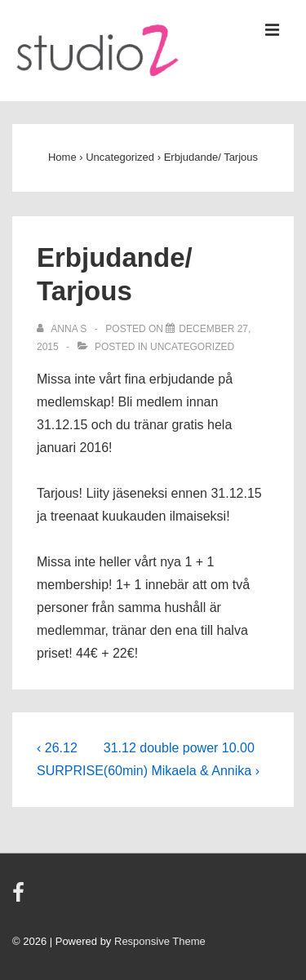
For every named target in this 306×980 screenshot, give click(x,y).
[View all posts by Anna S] (63, 329)
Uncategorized (192, 347)
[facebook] (20, 898)
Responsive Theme (160, 941)
